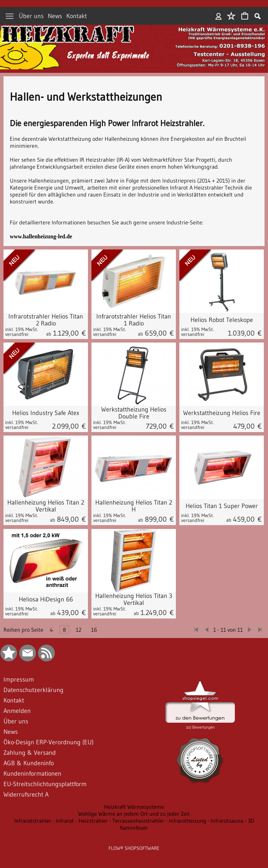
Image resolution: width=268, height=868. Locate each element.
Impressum (19, 679)
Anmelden (219, 16)
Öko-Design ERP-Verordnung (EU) (49, 742)
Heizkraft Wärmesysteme (134, 807)
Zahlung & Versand (30, 753)
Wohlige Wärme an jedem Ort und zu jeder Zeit (134, 814)
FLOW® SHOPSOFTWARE (134, 848)
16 (94, 630)
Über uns (31, 16)
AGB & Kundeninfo (29, 763)
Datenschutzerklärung (33, 690)
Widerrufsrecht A (26, 794)
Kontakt (77, 16)
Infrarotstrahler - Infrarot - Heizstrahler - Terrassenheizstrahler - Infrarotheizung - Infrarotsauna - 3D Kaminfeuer (134, 824)
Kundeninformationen (32, 774)
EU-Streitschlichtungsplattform (45, 784)
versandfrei (17, 334)
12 (79, 630)
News (55, 16)
